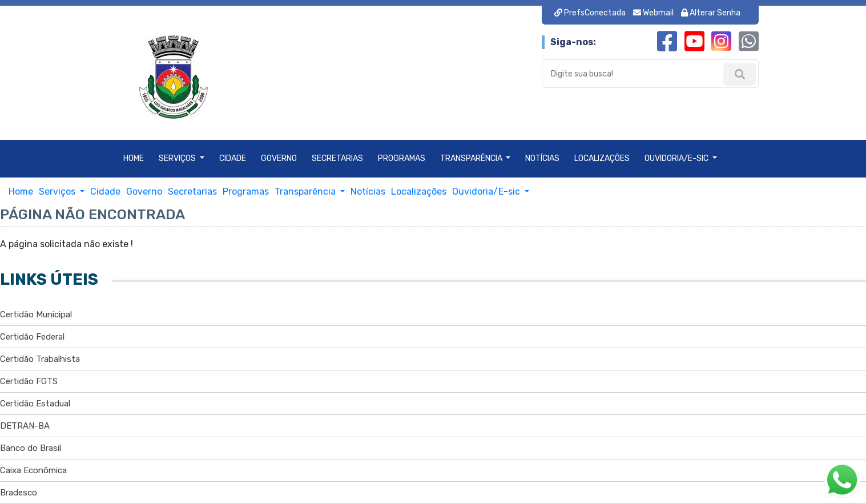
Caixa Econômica (33, 470)
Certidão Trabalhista (40, 359)
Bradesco (19, 493)
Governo (279, 158)
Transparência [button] (472, 158)
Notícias (542, 158)
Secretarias (337, 158)
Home (134, 158)
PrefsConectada (591, 13)
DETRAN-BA (25, 426)
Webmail (654, 13)
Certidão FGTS (29, 381)
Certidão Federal (32, 337)
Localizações (602, 158)
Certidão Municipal (36, 315)
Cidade (233, 158)
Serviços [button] (178, 158)
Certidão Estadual (35, 404)
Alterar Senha (711, 13)
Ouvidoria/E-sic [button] (677, 158)
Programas (402, 158)
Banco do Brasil (31, 448)
